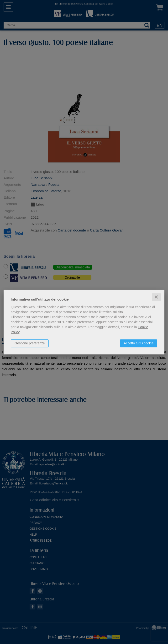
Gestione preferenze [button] (30, 343)
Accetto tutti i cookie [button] (139, 343)
